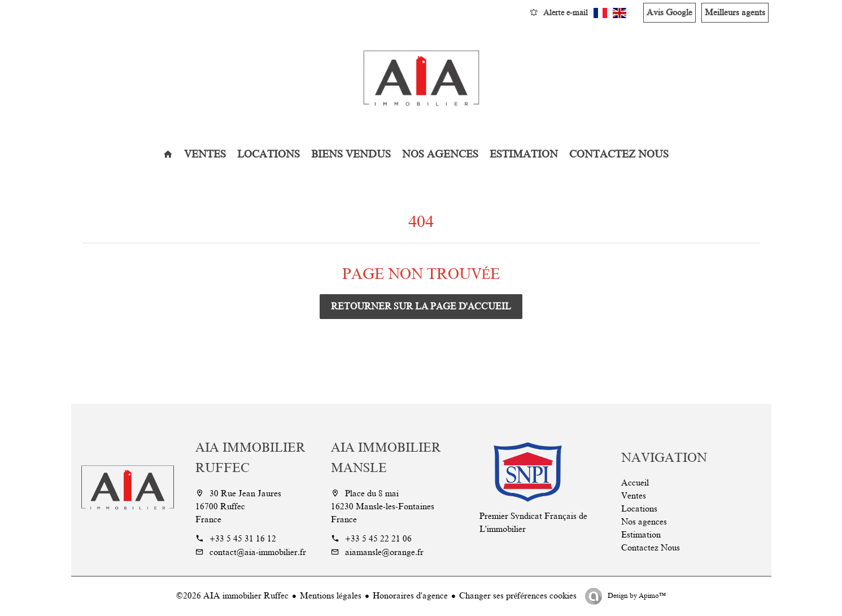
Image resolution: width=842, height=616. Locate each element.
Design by (636, 596)
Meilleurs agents (735, 12)
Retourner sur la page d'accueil (421, 307)
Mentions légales (331, 596)
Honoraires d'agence (410, 596)
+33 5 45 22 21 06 (378, 539)
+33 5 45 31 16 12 (243, 539)
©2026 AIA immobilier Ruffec (232, 596)
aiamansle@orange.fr (384, 552)
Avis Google (669, 12)
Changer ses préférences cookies (518, 596)
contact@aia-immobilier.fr (258, 552)
